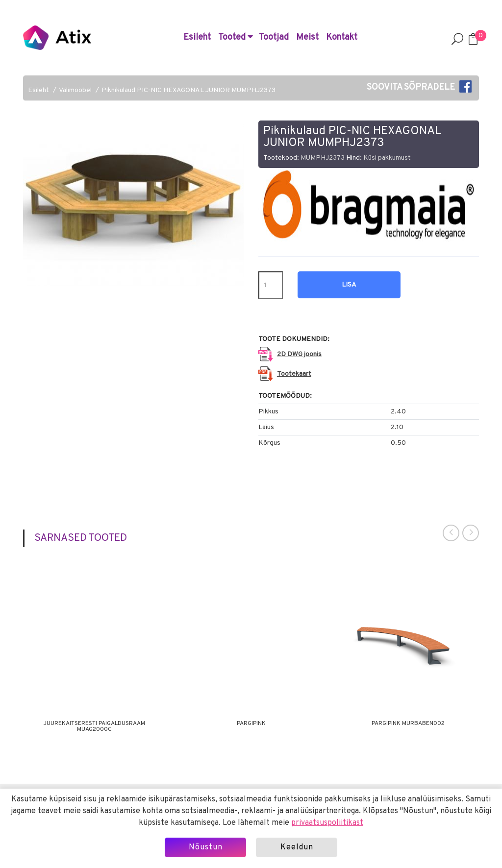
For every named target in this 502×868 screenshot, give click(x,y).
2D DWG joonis (299, 354)
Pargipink (251, 723)
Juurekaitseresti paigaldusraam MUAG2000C (94, 726)
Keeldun (297, 847)
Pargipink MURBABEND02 (408, 723)
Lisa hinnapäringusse (349, 289)
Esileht (197, 37)
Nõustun (206, 847)
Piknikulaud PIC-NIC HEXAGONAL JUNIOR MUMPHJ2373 (188, 90)
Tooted (236, 37)
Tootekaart (294, 374)
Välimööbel (75, 90)
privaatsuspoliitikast (327, 823)
